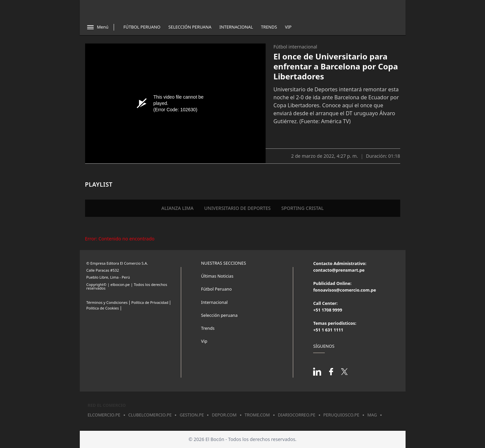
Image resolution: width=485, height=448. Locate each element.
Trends (269, 27)
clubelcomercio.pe (150, 415)
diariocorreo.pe (297, 415)
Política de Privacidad (150, 302)
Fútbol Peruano (142, 27)
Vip (288, 27)
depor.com (224, 415)
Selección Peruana (190, 27)
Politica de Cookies (103, 308)
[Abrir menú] (98, 27)
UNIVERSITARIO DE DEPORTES (237, 208)
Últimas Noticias (217, 276)
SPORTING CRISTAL (303, 208)
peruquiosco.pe (341, 415)
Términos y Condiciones (107, 302)
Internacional (236, 27)
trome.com (257, 415)
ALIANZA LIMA (177, 208)
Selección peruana (219, 315)
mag (372, 415)
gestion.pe (192, 415)
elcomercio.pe (104, 415)
